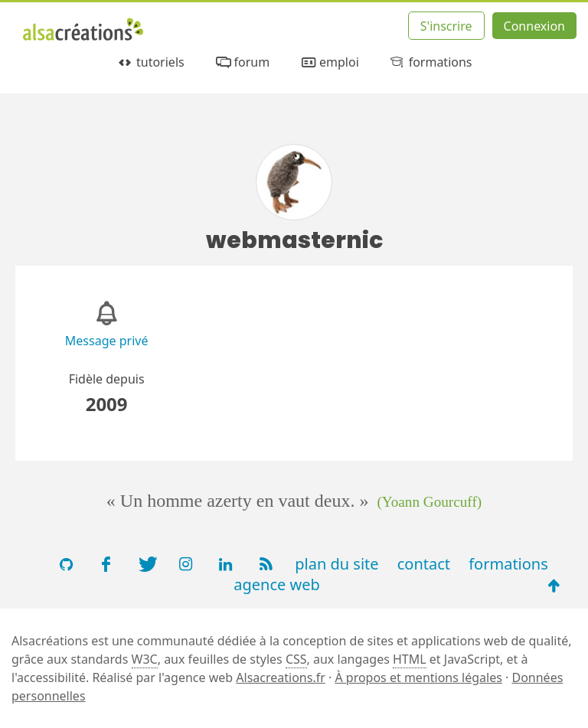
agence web (277, 584)
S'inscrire (446, 26)
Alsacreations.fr (281, 677)
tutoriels (150, 62)
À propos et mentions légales (418, 677)
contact (424, 564)
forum (242, 62)
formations (430, 62)
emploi (329, 62)
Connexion (534, 26)
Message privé (107, 341)
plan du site (336, 564)
